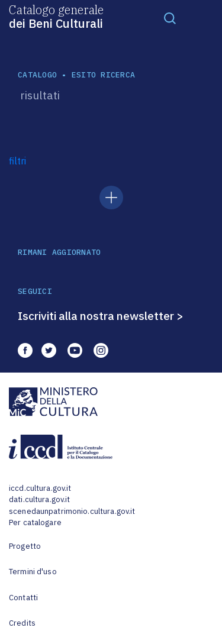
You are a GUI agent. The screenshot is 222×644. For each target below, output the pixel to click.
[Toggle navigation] (170, 18)
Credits (22, 623)
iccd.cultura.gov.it (40, 488)
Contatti (23, 598)
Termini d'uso (33, 572)
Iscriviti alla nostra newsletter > (101, 316)
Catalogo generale (56, 16)
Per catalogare (35, 522)
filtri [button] (17, 161)
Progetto (25, 546)
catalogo (37, 75)
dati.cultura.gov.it (39, 499)
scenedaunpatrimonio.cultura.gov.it (72, 511)
